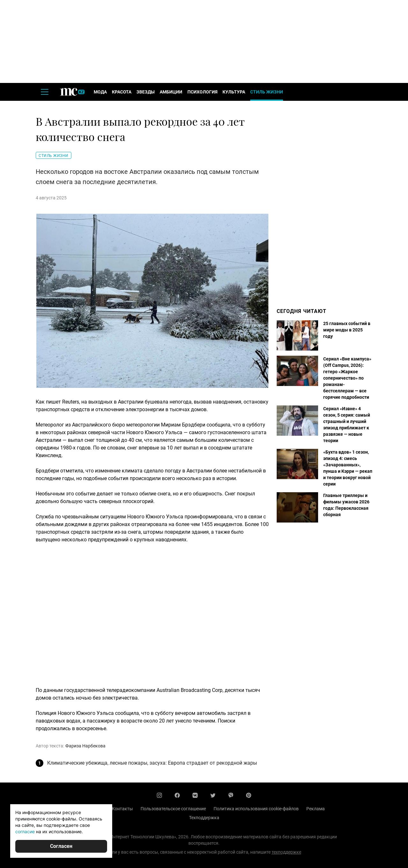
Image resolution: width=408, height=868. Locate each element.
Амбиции (171, 92)
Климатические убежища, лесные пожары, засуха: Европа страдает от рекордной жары (152, 763)
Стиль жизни (267, 92)
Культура (234, 92)
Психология (202, 92)
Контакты (122, 809)
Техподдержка (204, 818)
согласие (25, 831)
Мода (100, 92)
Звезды (146, 92)
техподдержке (286, 852)
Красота (122, 92)
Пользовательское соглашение (173, 809)
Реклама (316, 809)
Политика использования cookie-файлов (256, 809)
